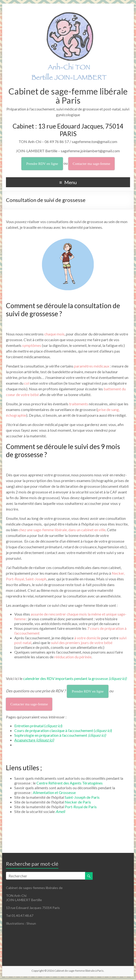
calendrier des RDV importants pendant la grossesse (75, 678)
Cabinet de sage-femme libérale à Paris (68, 96)
